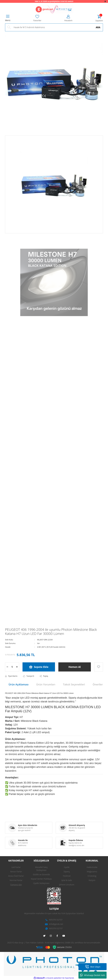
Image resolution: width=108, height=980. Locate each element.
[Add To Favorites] (99, 667)
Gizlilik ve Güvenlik (41, 874)
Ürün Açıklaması (19, 684)
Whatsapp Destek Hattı (93, 975)
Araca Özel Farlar (16, 876)
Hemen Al (75, 667)
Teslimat (67, 876)
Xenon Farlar (16, 872)
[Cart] (99, 18)
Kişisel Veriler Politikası (41, 879)
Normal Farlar (16, 880)
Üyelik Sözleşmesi (41, 883)
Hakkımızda (92, 867)
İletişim (92, 880)
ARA (98, 27)
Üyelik (67, 867)
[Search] (54, 27)
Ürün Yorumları (46, 684)
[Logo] (54, 9)
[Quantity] (12, 667)
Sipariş (67, 872)
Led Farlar (16, 867)
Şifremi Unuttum (67, 885)
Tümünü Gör (16, 885)
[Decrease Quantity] (7, 667)
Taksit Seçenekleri (74, 684)
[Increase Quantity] (17, 667)
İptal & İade (67, 880)
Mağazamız (92, 872)
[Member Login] (68, 18)
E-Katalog (92, 876)
